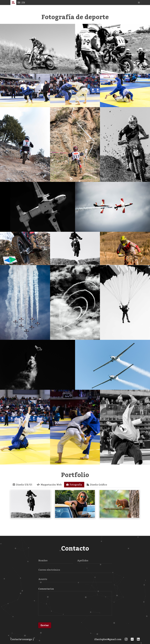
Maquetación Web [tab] (49, 485)
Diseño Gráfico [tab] (97, 485)
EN (23, 4)
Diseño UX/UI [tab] (22, 485)
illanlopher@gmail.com (108, 639)
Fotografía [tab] (74, 485)
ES (19, 4)
